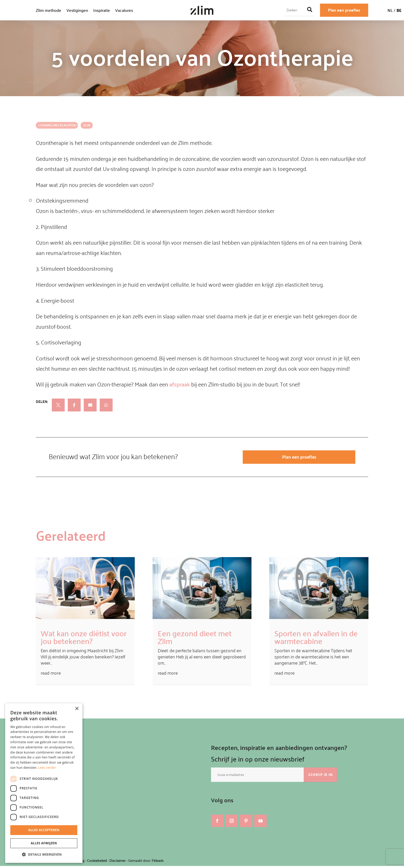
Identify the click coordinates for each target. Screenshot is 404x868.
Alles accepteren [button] (44, 830)
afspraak (180, 384)
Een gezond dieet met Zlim (195, 639)
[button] (44, 855)
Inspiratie (102, 10)
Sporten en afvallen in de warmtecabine (316, 639)
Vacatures (124, 10)
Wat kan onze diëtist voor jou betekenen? (84, 639)
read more (51, 675)
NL (390, 10)
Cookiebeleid (97, 862)
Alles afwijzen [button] (44, 843)
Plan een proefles (344, 10)
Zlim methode (49, 10)
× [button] (77, 709)
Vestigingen (77, 10)
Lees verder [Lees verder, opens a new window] (47, 768)
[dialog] (44, 783)
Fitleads (158, 862)
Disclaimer (118, 862)
